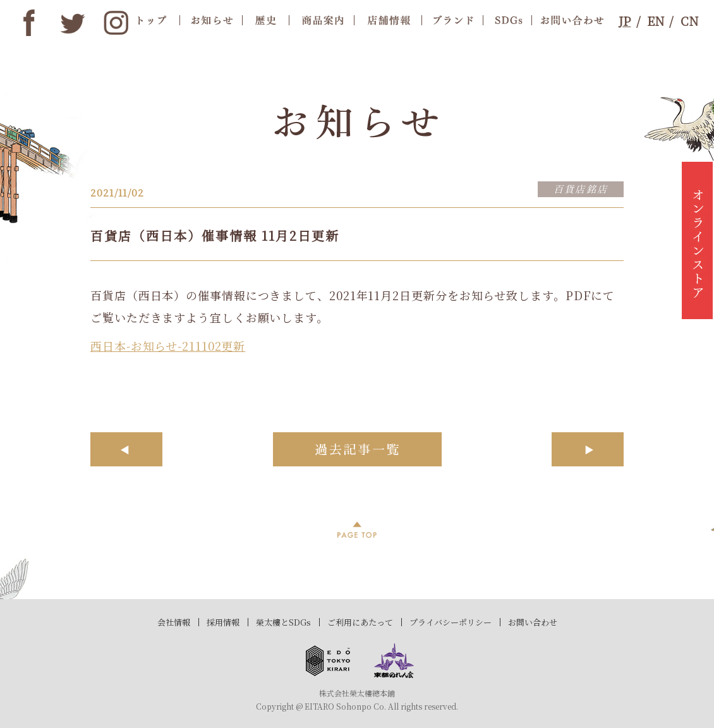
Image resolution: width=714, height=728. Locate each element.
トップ (152, 20)
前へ (126, 449)
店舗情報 (388, 20)
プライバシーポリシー (451, 622)
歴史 (265, 20)
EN (656, 21)
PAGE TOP (357, 530)
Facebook (29, 23)
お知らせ (210, 20)
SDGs (507, 20)
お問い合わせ (533, 622)
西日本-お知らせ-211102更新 (168, 346)
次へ (588, 449)
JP (625, 21)
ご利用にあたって (360, 622)
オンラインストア (697, 240)
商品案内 (321, 20)
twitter (73, 23)
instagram (116, 23)
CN (689, 21)
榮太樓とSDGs (283, 622)
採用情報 (223, 622)
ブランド (452, 20)
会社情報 (174, 622)
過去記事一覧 (357, 449)
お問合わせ (569, 20)
